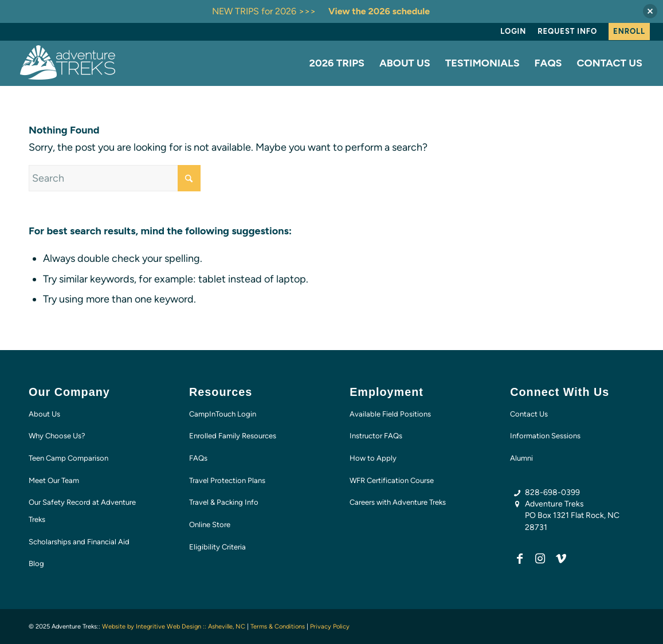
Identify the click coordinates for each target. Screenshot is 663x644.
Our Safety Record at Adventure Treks (82, 511)
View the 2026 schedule (379, 11)
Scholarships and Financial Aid (79, 542)
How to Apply (373, 458)
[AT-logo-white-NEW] (68, 63)
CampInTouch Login (223, 414)
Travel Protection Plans (227, 480)
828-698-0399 (552, 492)
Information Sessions (545, 436)
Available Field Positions (390, 414)
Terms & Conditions (278, 627)
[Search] (115, 178)
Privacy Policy (330, 627)
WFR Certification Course (392, 480)
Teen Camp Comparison (68, 458)
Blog (36, 563)
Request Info (567, 31)
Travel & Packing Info (224, 502)
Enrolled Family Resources (233, 436)
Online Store (210, 525)
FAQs (198, 458)
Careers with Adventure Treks (398, 502)
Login (513, 31)
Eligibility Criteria (217, 547)
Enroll (629, 31)
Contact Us (529, 414)
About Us (44, 414)
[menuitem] (513, 32)
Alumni (521, 458)
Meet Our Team (54, 480)
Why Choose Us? (57, 436)
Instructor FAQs (376, 436)
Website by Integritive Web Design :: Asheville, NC (174, 627)
